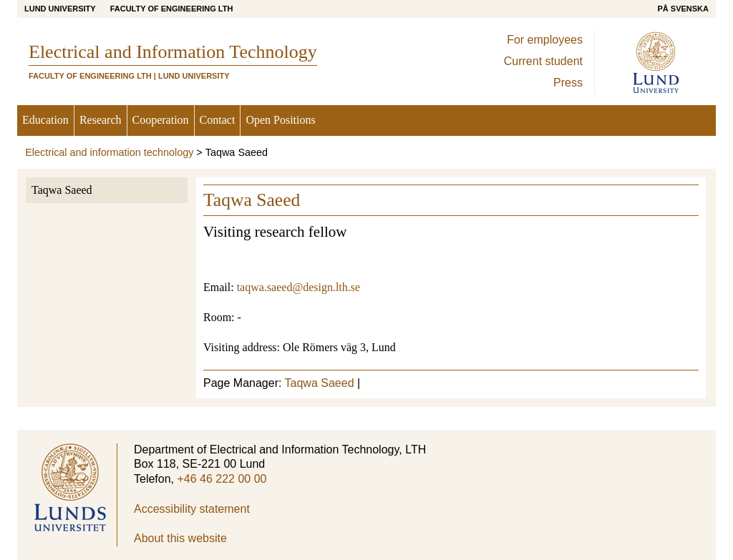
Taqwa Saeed (62, 190)
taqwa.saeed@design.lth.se (298, 287)
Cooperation (161, 120)
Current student (543, 61)
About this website (180, 538)
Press (568, 83)
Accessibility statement (192, 509)
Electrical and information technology (109, 152)
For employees (545, 40)
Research (101, 120)
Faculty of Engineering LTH (172, 9)
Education (45, 120)
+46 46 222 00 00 (222, 479)
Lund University (60, 9)
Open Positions (280, 120)
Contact (218, 120)
